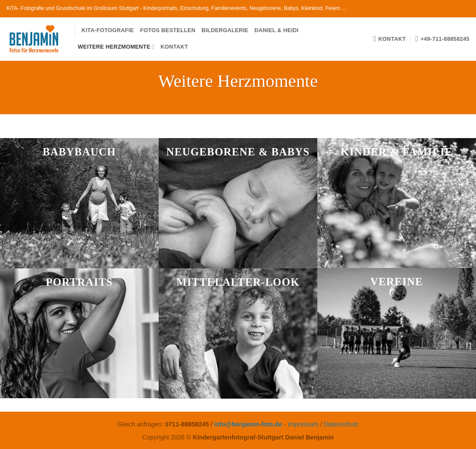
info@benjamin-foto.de (248, 424)
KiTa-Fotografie (108, 30)
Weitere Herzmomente (116, 47)
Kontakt (174, 47)
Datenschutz (341, 424)
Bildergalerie (225, 30)
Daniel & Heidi (276, 30)
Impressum (303, 424)
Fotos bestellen (168, 30)
